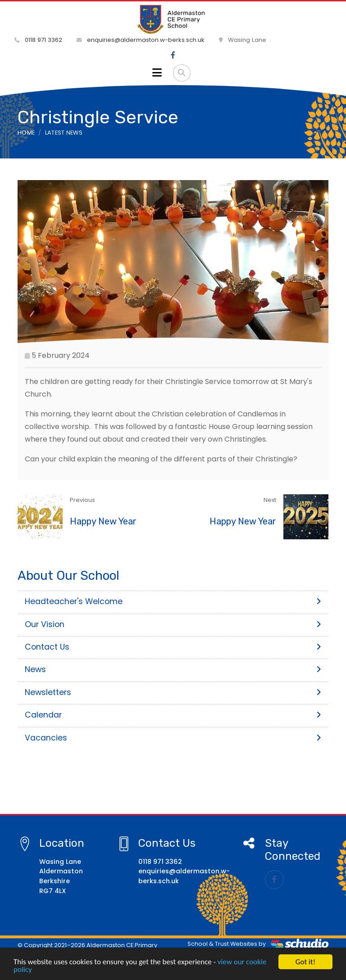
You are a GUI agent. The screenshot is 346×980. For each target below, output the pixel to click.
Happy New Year (103, 521)
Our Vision (173, 624)
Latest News (64, 133)
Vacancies (173, 738)
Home (26, 133)
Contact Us (173, 647)
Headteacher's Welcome (173, 601)
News (173, 669)
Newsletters (173, 692)
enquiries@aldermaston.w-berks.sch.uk (141, 40)
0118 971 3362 (38, 40)
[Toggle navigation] (157, 73)
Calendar (173, 715)
